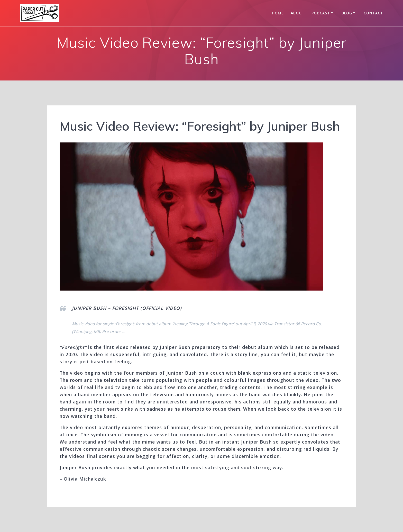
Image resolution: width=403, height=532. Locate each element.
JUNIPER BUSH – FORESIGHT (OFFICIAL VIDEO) (127, 308)
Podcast (321, 13)
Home (278, 13)
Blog (347, 13)
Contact (373, 13)
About (298, 13)
